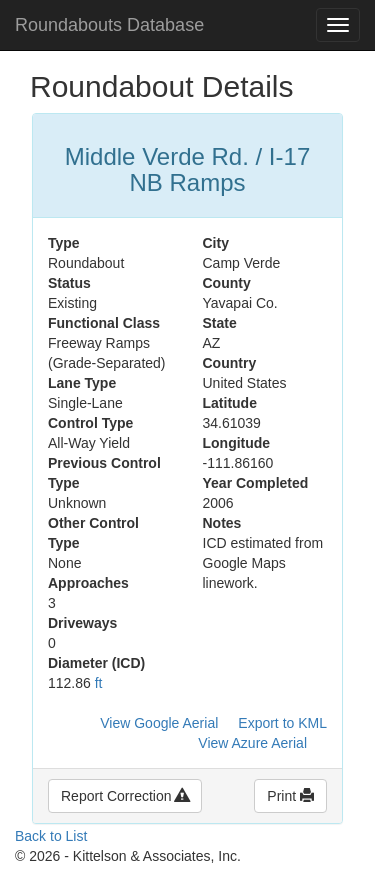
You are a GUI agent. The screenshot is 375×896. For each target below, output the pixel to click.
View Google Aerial (159, 723)
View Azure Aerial (252, 743)
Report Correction (125, 796)
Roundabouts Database (109, 25)
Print (290, 796)
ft (99, 683)
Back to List (51, 836)
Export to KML (282, 723)
